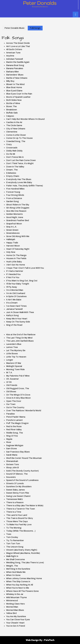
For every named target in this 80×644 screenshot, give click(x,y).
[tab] (76, 14)
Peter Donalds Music (15, 28)
